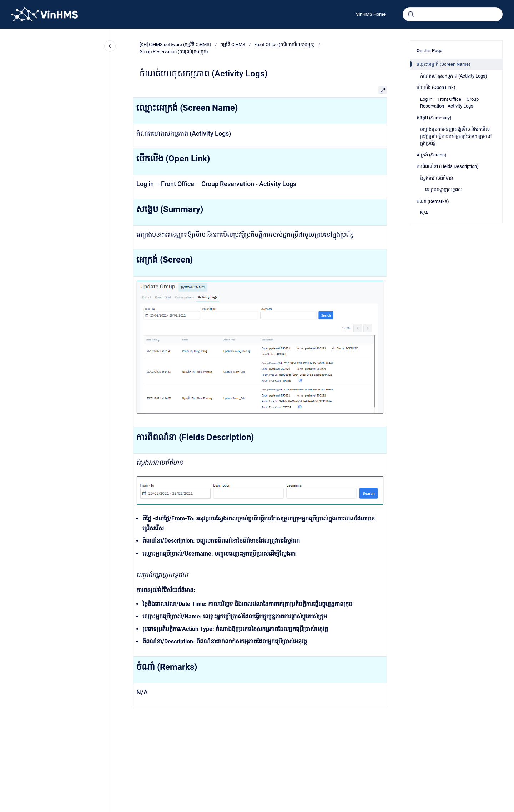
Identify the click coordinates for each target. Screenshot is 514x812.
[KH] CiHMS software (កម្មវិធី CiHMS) (175, 44)
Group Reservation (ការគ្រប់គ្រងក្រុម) (174, 52)
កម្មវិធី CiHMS (233, 44)
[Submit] (411, 14)
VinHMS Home (371, 14)
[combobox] (453, 14)
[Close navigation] (110, 46)
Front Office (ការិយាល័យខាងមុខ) (284, 44)
